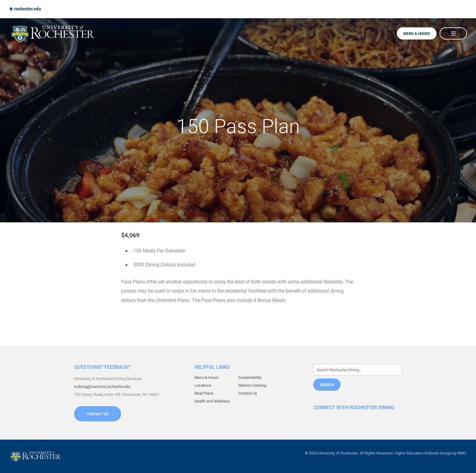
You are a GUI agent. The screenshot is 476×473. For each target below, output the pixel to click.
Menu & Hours (417, 34)
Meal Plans (204, 393)
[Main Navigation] (453, 33)
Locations (203, 385)
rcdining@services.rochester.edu (102, 387)
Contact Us (98, 414)
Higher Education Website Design (423, 453)
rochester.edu (25, 9)
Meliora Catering (252, 385)
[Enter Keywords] (358, 370)
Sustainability (250, 377)
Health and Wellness (212, 401)
